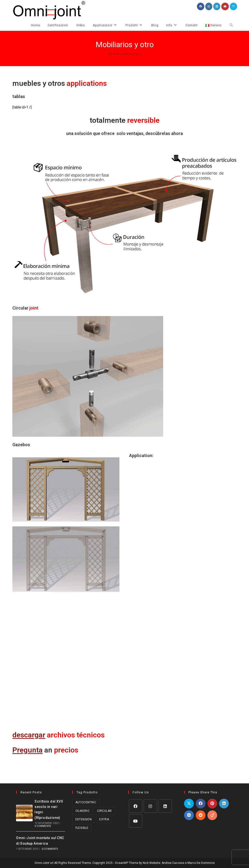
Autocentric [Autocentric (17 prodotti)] (86, 802)
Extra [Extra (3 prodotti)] (104, 819)
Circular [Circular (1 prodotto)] (104, 811)
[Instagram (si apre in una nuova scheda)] (209, 6)
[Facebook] (136, 806)
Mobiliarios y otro (129, 54)
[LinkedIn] (165, 806)
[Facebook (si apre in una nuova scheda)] (201, 6)
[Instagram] (150, 806)
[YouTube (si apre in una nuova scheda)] (225, 6)
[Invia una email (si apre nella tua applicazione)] (233, 6)
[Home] (110, 54)
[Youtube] (136, 821)
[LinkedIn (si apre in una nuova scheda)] (217, 6)
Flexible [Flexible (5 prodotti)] (82, 828)
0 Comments (43, 826)
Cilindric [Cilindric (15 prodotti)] (83, 811)
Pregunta (27, 750)
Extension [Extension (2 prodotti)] (84, 819)
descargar (29, 735)
